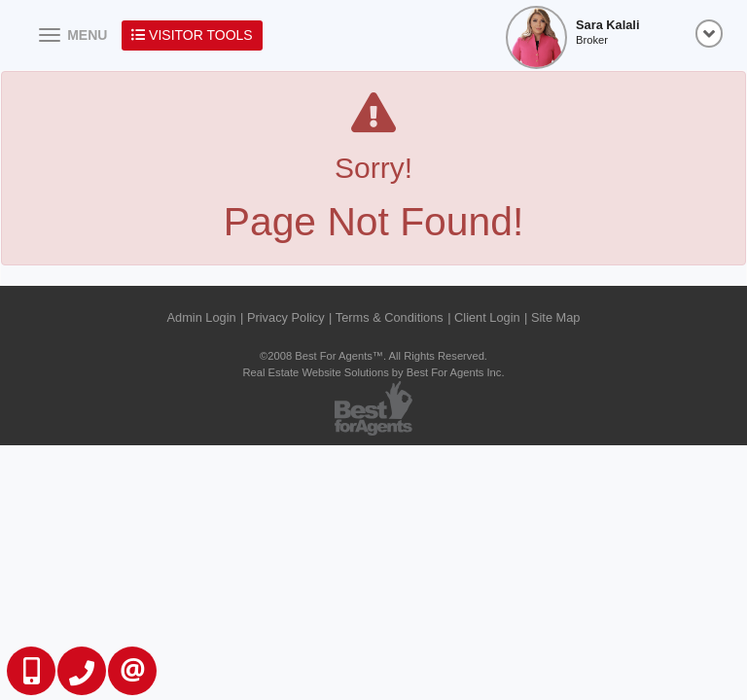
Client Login (487, 317)
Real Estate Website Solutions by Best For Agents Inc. (373, 372)
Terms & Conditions (390, 317)
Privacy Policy (286, 317)
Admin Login (202, 317)
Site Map (556, 317)
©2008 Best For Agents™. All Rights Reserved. (373, 356)
